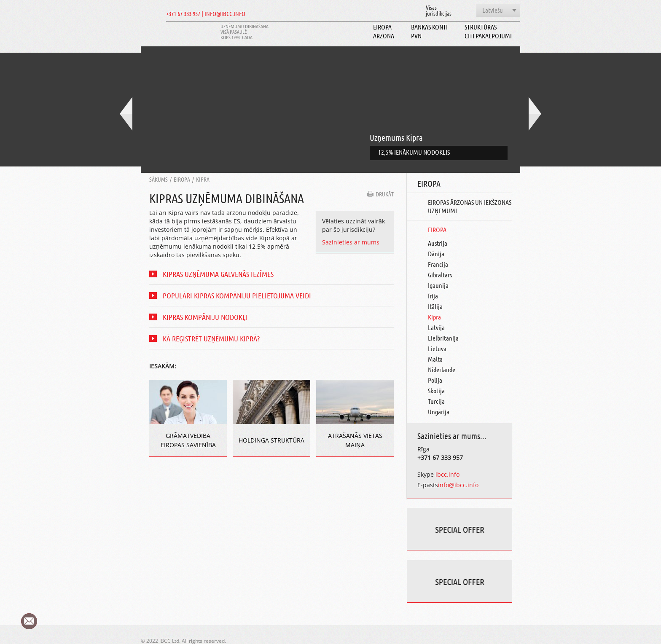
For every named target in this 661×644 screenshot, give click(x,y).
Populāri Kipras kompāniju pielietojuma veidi (237, 295)
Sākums (159, 179)
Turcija (436, 401)
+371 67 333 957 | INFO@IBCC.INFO (206, 14)
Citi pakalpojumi (488, 36)
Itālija (435, 306)
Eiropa (382, 27)
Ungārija (439, 412)
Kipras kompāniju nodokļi (205, 317)
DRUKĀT (385, 194)
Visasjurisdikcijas (439, 10)
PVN (416, 36)
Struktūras (481, 27)
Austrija (438, 243)
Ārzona (384, 36)
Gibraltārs (440, 275)
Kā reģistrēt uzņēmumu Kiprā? (211, 338)
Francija (438, 264)
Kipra (203, 179)
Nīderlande (442, 369)
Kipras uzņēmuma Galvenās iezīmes (218, 274)
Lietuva (437, 348)
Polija (435, 380)
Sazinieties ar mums (351, 242)
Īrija (433, 296)
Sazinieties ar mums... (452, 436)
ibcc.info (447, 474)
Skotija (436, 390)
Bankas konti (429, 27)
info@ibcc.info (458, 485)
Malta (435, 359)
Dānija (436, 254)
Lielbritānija (443, 338)
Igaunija (438, 285)
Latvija (436, 327)
